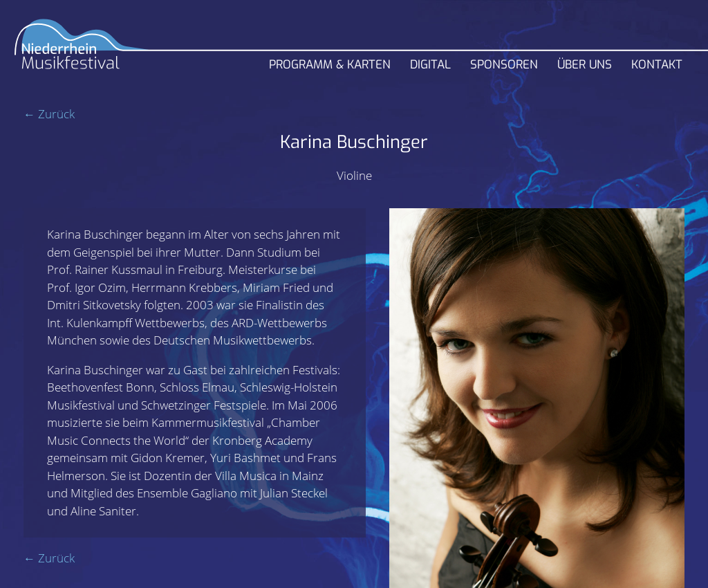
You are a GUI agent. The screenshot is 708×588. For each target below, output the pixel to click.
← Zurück (49, 114)
